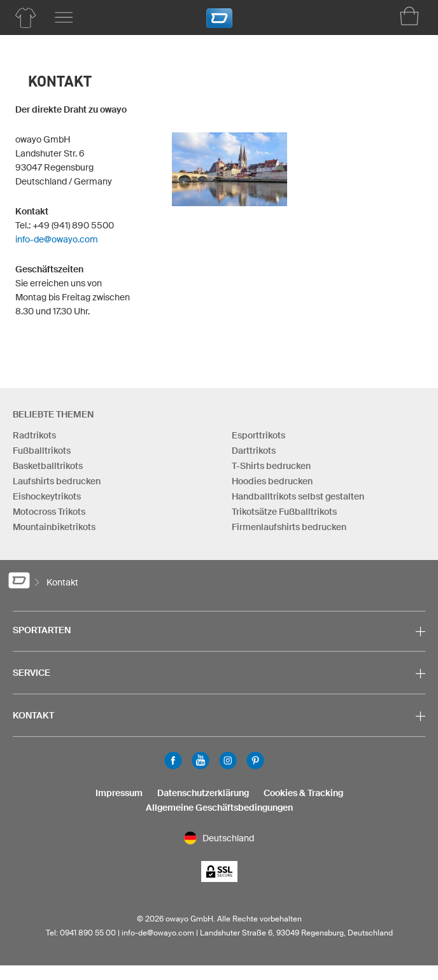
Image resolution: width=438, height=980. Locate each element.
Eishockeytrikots (47, 496)
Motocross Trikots (49, 512)
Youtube (201, 760)
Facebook (173, 760)
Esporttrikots (258, 435)
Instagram (228, 760)
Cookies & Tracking (303, 793)
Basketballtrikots (48, 466)
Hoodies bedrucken (272, 481)
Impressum (119, 793)
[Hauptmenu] (64, 18)
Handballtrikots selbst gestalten (298, 496)
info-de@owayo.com (57, 239)
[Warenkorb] (409, 16)
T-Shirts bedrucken (271, 466)
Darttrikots (254, 451)
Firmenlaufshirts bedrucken (289, 527)
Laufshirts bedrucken (57, 481)
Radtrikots (34, 435)
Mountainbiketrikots (54, 527)
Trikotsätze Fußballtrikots (284, 512)
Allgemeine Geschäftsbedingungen (219, 808)
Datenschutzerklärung (203, 793)
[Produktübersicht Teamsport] (25, 18)
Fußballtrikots (42, 451)
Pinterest (255, 760)
